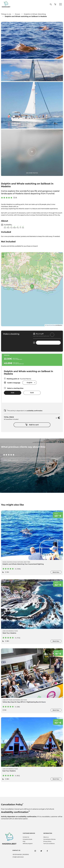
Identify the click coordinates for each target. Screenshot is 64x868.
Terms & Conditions (49, 844)
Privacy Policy (47, 841)
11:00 (13, 393)
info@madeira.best (18, 857)
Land (4, 631)
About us (46, 837)
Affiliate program (28, 844)
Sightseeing (17, 700)
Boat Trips (27, 562)
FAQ (24, 841)
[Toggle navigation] (61, 4)
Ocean (17, 14)
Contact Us (26, 837)
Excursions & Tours (12, 631)
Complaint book (27, 839)
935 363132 (26, 854)
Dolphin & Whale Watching (35, 14)
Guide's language (12, 383)
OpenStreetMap (51, 325)
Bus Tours (24, 700)
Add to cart (32, 425)
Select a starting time (14, 388)
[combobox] (30, 383)
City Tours (9, 700)
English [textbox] (30, 383)
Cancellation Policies (49, 839)
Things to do (6, 14)
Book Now (56, 572)
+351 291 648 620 (17, 854)
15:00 (32, 393)
